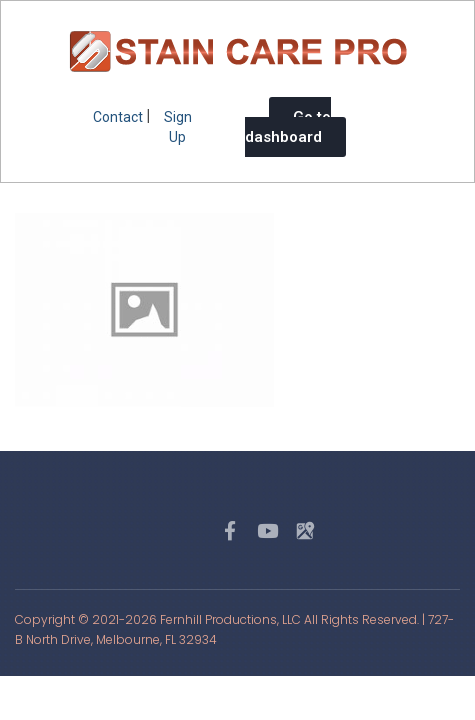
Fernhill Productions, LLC (230, 619)
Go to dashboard (288, 127)
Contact (118, 117)
